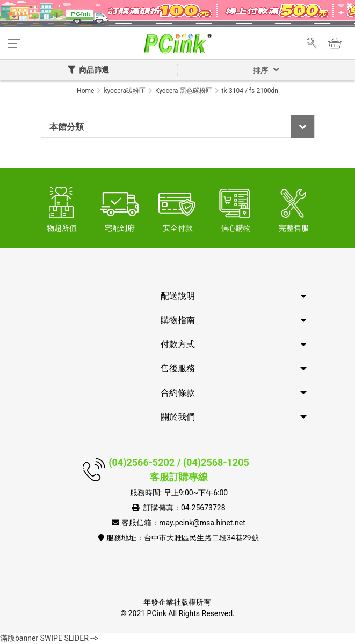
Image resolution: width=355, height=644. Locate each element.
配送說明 (178, 296)
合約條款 (178, 393)
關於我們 (178, 417)
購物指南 (178, 320)
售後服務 (178, 368)
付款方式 (178, 344)
